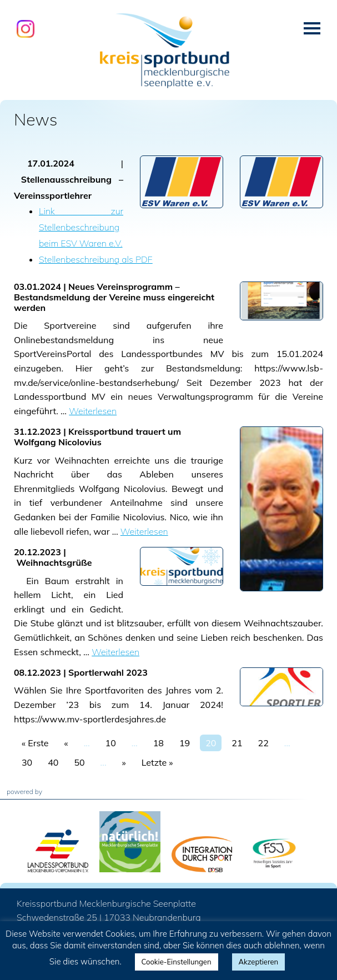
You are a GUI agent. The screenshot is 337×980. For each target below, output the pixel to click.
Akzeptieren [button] (259, 962)
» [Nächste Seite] (124, 762)
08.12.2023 (37, 672)
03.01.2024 (37, 287)
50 (79, 762)
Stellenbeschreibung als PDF (96, 259)
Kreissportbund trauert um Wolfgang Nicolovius (97, 437)
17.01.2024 (51, 163)
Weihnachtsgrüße (54, 562)
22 (263, 743)
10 (111, 743)
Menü (312, 28)
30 (27, 762)
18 (159, 743)
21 (237, 743)
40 (53, 762)
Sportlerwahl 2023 (108, 672)
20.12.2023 (37, 552)
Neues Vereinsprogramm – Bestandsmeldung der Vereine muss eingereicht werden (114, 297)
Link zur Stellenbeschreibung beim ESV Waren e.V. (81, 227)
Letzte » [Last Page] (157, 762)
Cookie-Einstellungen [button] (177, 962)
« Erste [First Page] (35, 743)
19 (185, 743)
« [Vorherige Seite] (66, 743)
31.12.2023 (37, 431)
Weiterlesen (93, 411)
